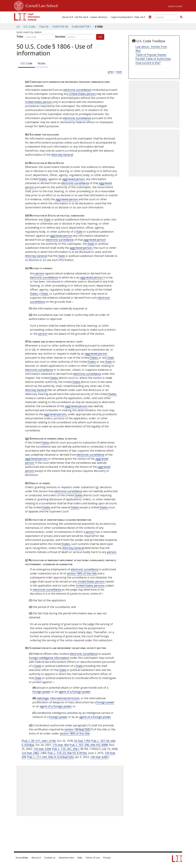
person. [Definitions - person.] (112, 552)
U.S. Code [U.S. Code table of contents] (29, 27)
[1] (92, 729)
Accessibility (22, 858)
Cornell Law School (41, 5)
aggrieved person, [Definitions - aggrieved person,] (81, 248)
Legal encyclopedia (121, 17)
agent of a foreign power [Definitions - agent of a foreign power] (75, 692)
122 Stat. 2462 (30, 753)
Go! (100, 37)
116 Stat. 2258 (42, 749)
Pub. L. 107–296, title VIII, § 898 (89, 745)
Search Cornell (175, 6)
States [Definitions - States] (43, 179)
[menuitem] (67, 17)
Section (60, 37)
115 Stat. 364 (60, 745)
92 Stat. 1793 (82, 741)
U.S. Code (26, 63)
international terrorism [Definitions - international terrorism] (65, 698)
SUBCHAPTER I (81, 27)
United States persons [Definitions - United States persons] (90, 586)
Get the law (81, 17)
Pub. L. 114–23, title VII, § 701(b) (67, 753)
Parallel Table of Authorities (153, 59)
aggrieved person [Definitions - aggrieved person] (73, 179)
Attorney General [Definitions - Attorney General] (62, 155)
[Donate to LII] (150, 17)
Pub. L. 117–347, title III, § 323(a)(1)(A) (50, 757)
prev (111, 72)
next (119, 72)
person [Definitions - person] (40, 273)
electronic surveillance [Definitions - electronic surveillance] (77, 90)
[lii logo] (27, 17)
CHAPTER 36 (60, 27)
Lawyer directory (99, 17)
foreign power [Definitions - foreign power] (42, 692)
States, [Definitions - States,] (34, 294)
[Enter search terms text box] (166, 17)
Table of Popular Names (151, 55)
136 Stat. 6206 (99, 757)
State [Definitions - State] (47, 219)
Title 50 (44, 27)
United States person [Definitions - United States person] (82, 94)
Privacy (107, 858)
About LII (67, 17)
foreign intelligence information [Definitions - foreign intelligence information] (49, 658)
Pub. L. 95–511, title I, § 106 (39, 741)
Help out (139, 17)
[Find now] (181, 17)
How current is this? (148, 63)
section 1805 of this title (82, 573)
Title (20, 37)
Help (80, 858)
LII (18, 27)
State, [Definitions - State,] (45, 294)
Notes (42, 63)
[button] (181, 17)
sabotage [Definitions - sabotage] (43, 698)
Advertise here (66, 858)
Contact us (50, 858)
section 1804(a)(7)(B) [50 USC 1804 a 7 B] (77, 729)
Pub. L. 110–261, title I (66, 749)
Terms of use (93, 858)
